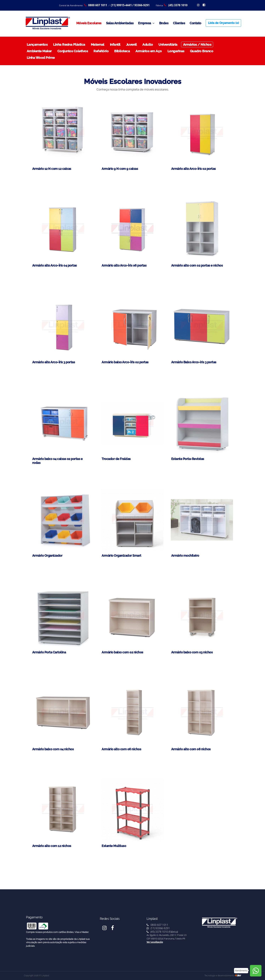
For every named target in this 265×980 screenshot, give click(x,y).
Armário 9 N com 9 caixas (120, 169)
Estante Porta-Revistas (188, 459)
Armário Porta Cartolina (49, 652)
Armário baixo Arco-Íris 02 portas (125, 362)
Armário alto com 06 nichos (121, 749)
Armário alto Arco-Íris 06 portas (124, 265)
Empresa (146, 23)
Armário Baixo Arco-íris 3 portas (194, 362)
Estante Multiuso (114, 846)
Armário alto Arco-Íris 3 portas (54, 362)
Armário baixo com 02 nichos (122, 652)
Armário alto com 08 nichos (191, 749)
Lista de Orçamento (223, 23)
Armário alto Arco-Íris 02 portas (193, 169)
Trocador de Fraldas (116, 459)
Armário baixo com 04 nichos (53, 749)
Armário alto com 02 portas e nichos (197, 265)
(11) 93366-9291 (158, 928)
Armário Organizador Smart (121, 556)
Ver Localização (155, 942)
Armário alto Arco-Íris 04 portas (55, 265)
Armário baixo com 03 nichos (192, 652)
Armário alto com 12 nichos (52, 846)
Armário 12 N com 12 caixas (52, 169)
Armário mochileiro (185, 556)
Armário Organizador (47, 556)
